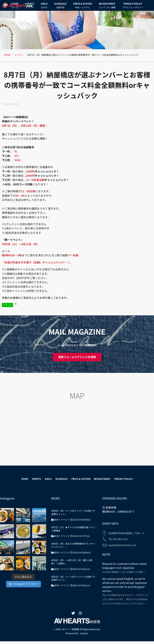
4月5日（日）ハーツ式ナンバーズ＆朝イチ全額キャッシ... (73, 579)
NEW (56, 520)
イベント (7, 305)
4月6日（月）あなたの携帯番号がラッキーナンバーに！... (73, 545)
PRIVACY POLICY (133, 6)
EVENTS (37, 479)
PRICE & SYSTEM (83, 6)
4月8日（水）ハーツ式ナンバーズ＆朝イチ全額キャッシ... (73, 513)
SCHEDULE (60, 6)
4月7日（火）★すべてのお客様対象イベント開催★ (73, 529)
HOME (25, 479)
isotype (84, 633)
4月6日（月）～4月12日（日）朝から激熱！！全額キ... (72, 562)
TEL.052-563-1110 (118, 537)
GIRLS (44, 6)
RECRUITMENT (107, 6)
